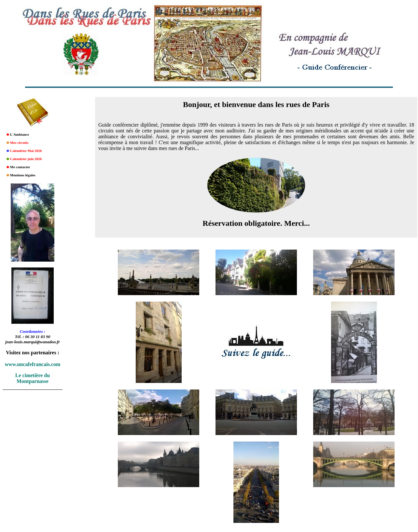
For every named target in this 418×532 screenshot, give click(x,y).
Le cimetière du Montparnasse (33, 378)
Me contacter (20, 167)
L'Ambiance (20, 134)
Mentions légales (23, 175)
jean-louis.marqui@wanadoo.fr (33, 342)
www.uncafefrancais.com (33, 364)
